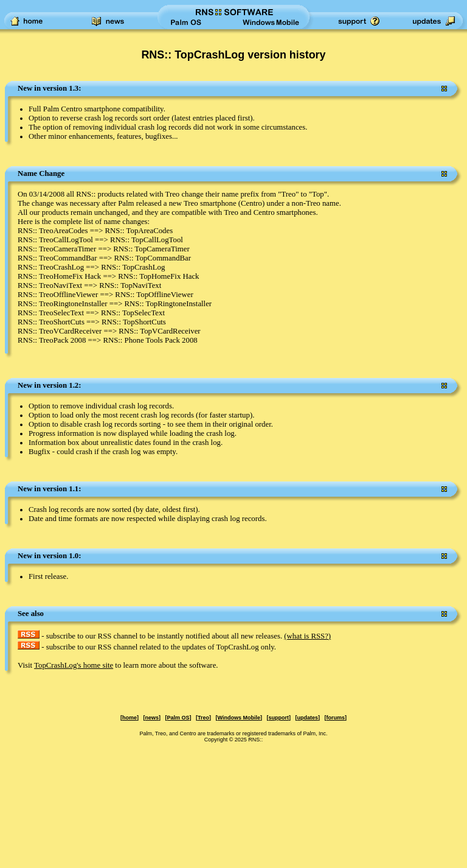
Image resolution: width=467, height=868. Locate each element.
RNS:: (255, 740)
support (278, 718)
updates (307, 718)
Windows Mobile (239, 718)
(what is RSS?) (307, 636)
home (130, 718)
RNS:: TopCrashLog (193, 55)
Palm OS (178, 718)
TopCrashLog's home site (74, 665)
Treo (203, 718)
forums (335, 718)
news (152, 718)
